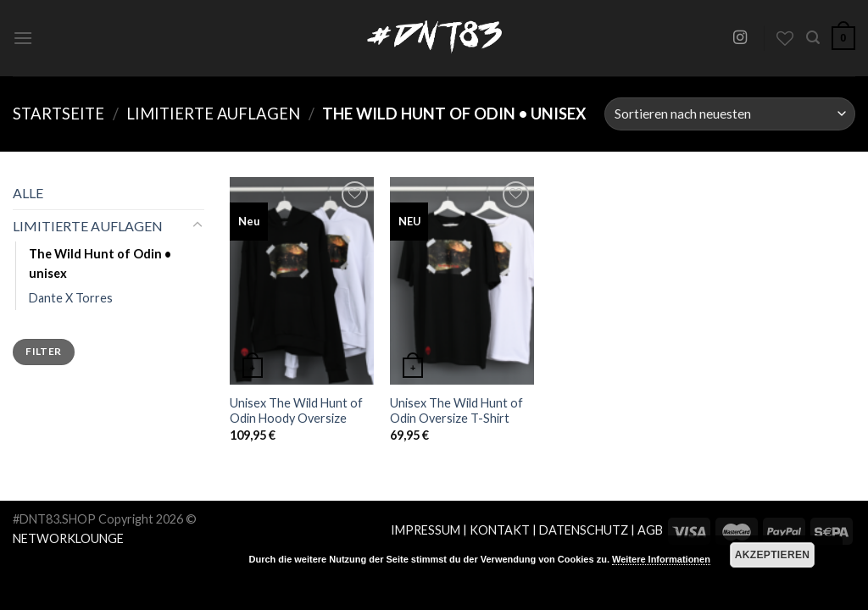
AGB (650, 530)
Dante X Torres (71, 298)
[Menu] (23, 38)
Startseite (58, 114)
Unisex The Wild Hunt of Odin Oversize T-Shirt (456, 411)
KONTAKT (500, 530)
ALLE (28, 193)
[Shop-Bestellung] (730, 114)
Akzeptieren (773, 555)
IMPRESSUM (426, 530)
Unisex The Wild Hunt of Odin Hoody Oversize (296, 411)
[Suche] (813, 38)
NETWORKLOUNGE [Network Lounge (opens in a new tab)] (68, 538)
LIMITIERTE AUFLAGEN (213, 114)
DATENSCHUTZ (584, 530)
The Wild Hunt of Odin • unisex (100, 263)
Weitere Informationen (661, 559)
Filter (43, 351)
